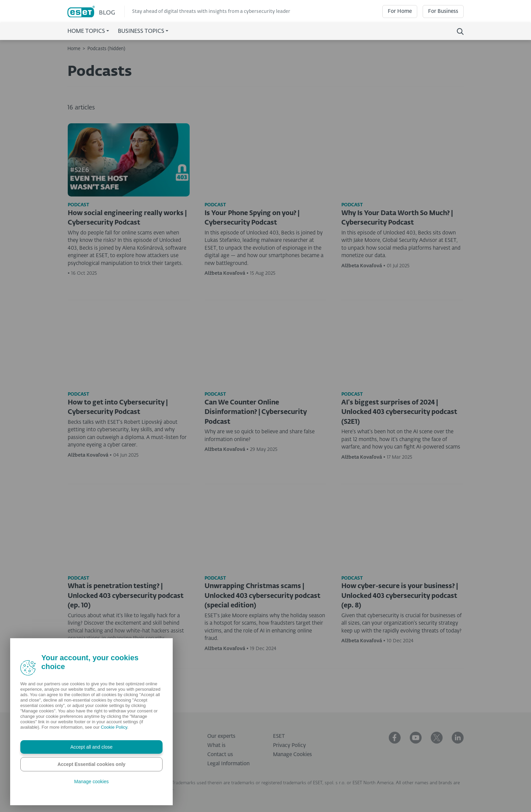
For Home (400, 11)
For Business (443, 11)
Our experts (221, 736)
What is (216, 745)
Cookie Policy (114, 727)
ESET (279, 736)
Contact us (220, 755)
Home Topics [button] (86, 32)
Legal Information (228, 764)
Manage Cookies (292, 755)
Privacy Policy (289, 745)
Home (74, 49)
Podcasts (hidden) (106, 49)
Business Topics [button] (141, 32)
